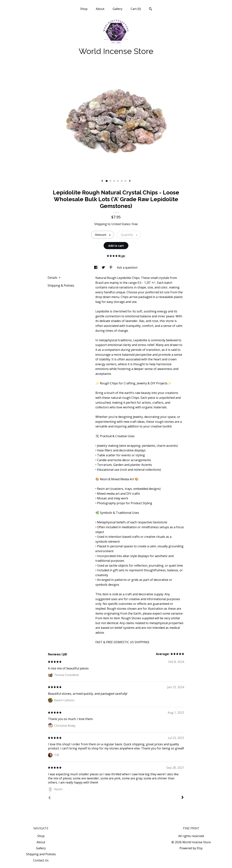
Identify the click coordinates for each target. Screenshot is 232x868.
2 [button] (110, 181)
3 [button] (114, 181)
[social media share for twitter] (104, 267)
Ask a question (127, 267)
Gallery (117, 9)
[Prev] (49, 798)
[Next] (183, 798)
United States (121, 224)
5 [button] (122, 181)
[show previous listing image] (102, 181)
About (100, 9)
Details (54, 278)
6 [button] (125, 181)
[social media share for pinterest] (111, 267)
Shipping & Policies (61, 285)
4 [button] (118, 181)
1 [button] (107, 181)
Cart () (136, 9)
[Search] (151, 9)
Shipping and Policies (41, 854)
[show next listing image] (130, 181)
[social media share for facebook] (96, 267)
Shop (84, 9)
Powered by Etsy (191, 848)
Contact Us (41, 860)
